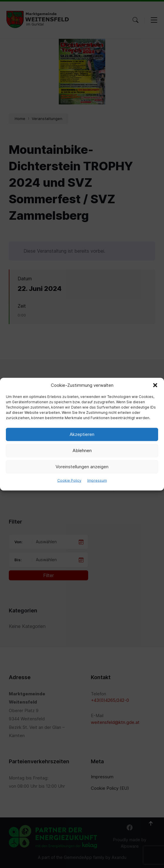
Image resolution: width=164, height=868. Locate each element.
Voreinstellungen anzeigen (82, 467)
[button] (155, 385)
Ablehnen (82, 450)
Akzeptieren (82, 434)
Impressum (97, 480)
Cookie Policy (69, 480)
